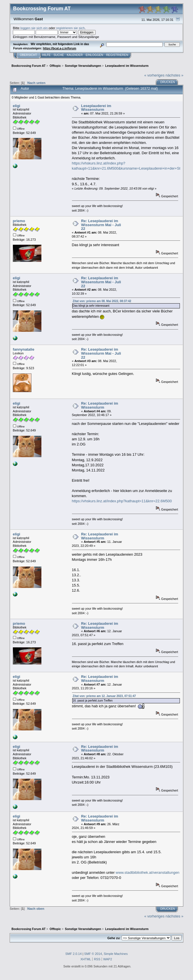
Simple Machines (116, 954)
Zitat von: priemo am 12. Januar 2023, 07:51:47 (104, 696)
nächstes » (174, 75)
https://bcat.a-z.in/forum (60, 48)
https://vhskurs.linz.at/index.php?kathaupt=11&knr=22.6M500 (122, 501)
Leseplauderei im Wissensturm (96, 108)
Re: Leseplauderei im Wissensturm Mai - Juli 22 (101, 225)
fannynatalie (24, 349)
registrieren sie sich (71, 28)
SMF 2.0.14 (74, 954)
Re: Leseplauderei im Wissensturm (100, 405)
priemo (19, 221)
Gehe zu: (114, 938)
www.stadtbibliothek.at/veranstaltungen (147, 872)
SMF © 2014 (93, 954)
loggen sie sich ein (34, 28)
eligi (17, 106)
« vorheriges (154, 75)
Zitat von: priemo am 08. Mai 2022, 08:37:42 (102, 301)
